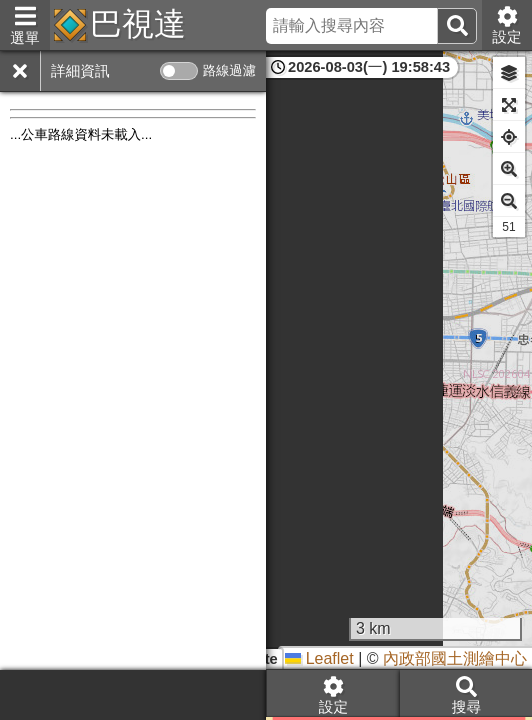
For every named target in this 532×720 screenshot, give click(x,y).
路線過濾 (229, 70)
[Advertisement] (133, 695)
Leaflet (319, 658)
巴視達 (138, 24)
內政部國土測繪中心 (455, 658)
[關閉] (20, 71)
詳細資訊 (80, 71)
